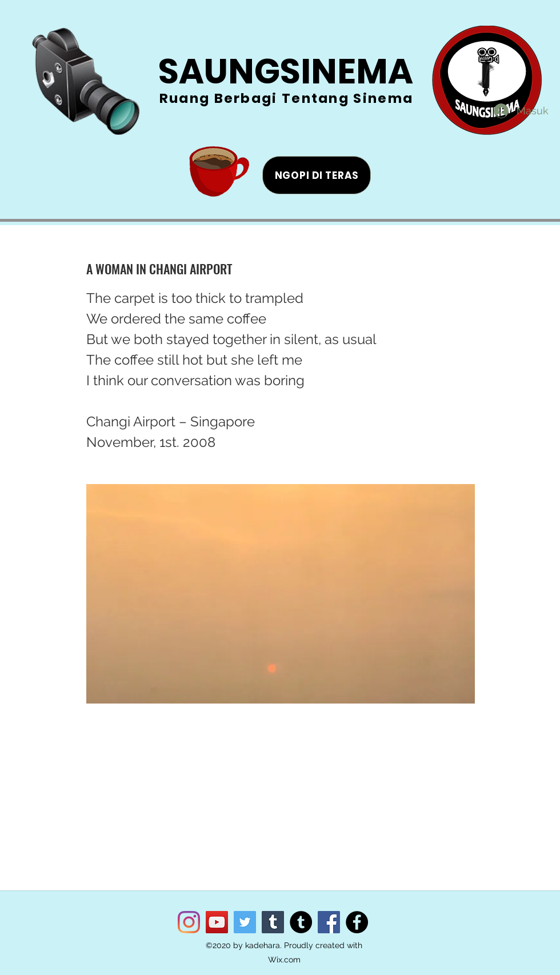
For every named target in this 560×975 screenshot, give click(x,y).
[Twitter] (245, 922)
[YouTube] (217, 922)
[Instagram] (189, 922)
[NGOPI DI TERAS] (317, 175)
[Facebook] (329, 922)
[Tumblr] (301, 922)
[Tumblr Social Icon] (273, 922)
